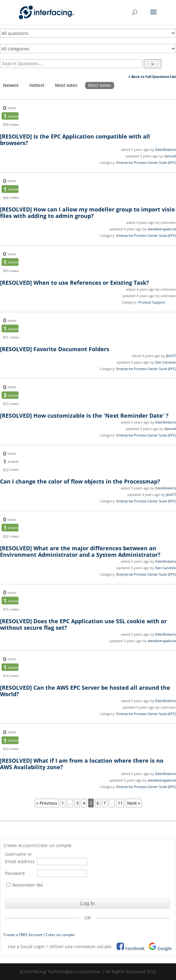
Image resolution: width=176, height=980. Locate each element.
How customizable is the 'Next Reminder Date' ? (84, 415)
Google (165, 948)
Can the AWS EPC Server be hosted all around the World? (85, 691)
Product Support (152, 302)
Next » (134, 803)
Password (15, 873)
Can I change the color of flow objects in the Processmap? (81, 481)
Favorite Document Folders (55, 349)
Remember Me (25, 885)
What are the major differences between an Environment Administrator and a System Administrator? (80, 551)
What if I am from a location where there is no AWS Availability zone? (82, 764)
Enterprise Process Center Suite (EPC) (146, 162)
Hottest (37, 85)
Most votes (66, 85)
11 (120, 803)
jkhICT (171, 356)
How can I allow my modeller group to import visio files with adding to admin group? (87, 213)
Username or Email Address (20, 858)
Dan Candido (165, 362)
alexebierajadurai (162, 229)
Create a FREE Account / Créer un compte (39, 935)
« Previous (47, 803)
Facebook (135, 948)
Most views (100, 85)
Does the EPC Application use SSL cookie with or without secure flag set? (83, 624)
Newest (11, 85)
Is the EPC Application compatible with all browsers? (75, 140)
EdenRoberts (166, 149)
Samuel (170, 156)
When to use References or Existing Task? (75, 283)
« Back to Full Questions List (152, 77)
